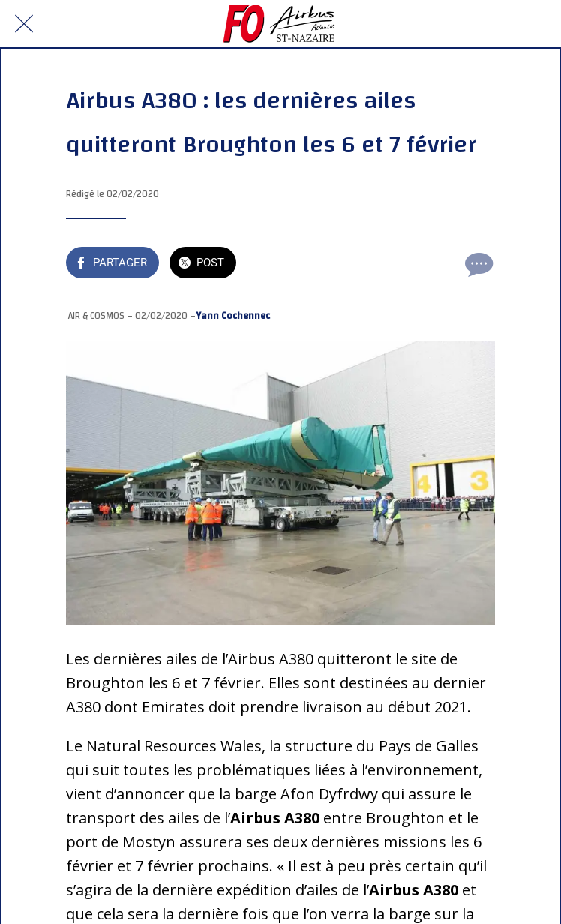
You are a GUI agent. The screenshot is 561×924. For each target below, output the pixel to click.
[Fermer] (24, 24)
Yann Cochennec (233, 316)
